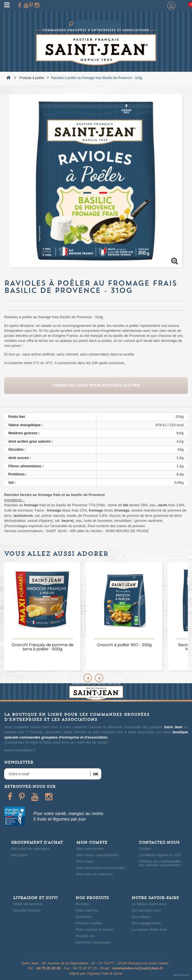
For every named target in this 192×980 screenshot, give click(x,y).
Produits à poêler (89, 923)
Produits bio (85, 936)
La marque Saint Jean (149, 930)
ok (96, 774)
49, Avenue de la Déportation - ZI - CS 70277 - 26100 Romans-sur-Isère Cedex (105, 963)
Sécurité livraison (27, 910)
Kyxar (118, 973)
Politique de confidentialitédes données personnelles (160, 863)
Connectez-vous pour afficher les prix (96, 385)
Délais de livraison (28, 904)
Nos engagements (146, 923)
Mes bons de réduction (95, 874)
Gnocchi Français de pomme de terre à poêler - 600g (42, 647)
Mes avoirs (85, 861)
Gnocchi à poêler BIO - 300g (124, 645)
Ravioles (82, 904)
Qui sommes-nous (146, 910)
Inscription (19, 855)
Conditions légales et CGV (160, 855)
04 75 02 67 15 (85, 968)
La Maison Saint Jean (149, 904)
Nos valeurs (141, 917)
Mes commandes (90, 849)
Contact (145, 849)
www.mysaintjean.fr (20, 750)
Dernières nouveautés (93, 942)
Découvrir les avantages (30, 849)
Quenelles (84, 917)
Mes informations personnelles (101, 868)
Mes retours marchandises (98, 855)
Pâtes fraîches (87, 910)
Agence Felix (98, 973)
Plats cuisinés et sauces (95, 930)
